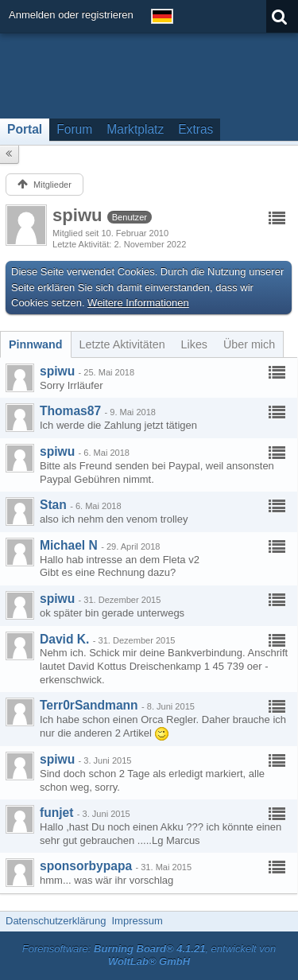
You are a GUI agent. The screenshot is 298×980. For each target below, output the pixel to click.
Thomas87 (70, 411)
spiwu (57, 371)
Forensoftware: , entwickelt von (149, 955)
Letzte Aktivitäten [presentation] (122, 344)
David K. (64, 639)
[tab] (36, 344)
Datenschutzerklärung (56, 921)
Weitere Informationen (138, 303)
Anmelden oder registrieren (71, 15)
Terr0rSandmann (89, 705)
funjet (56, 813)
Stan (53, 505)
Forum (74, 129)
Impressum (137, 921)
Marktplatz (135, 129)
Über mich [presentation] (249, 344)
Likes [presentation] (194, 344)
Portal (25, 129)
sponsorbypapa (86, 866)
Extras (195, 129)
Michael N (69, 545)
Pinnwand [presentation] (36, 344)
